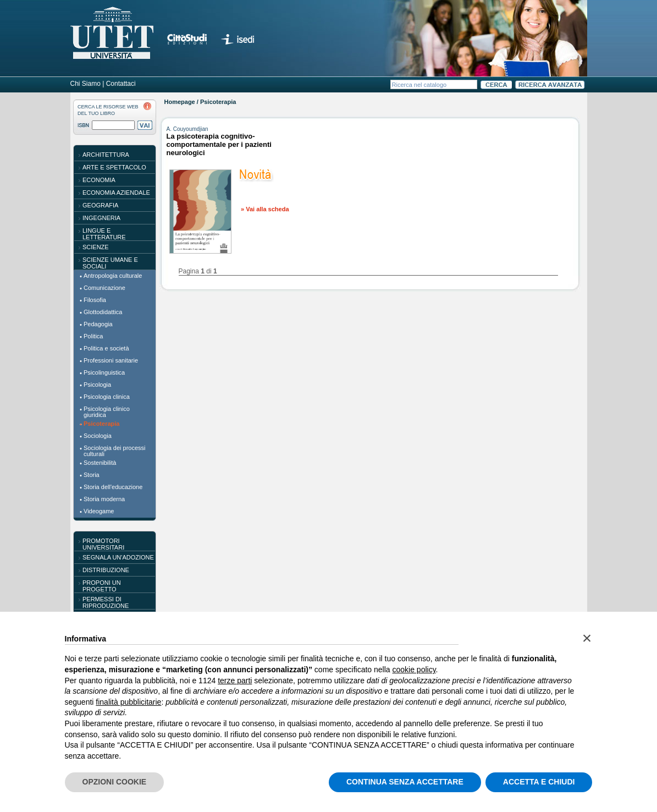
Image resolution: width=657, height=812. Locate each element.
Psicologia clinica (107, 397)
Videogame (99, 511)
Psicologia (97, 385)
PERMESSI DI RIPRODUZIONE (106, 602)
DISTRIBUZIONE (106, 570)
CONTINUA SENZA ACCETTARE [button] (405, 782)
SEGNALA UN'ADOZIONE (118, 557)
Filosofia (95, 300)
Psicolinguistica (104, 372)
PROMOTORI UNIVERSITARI (103, 544)
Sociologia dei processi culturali (115, 451)
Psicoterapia (101, 424)
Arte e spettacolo (114, 167)
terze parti (235, 681)
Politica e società (106, 348)
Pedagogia (98, 324)
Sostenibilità (100, 463)
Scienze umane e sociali (110, 263)
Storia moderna (104, 499)
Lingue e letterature (104, 234)
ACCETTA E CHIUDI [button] (539, 782)
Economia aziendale (116, 193)
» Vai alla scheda (265, 209)
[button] (587, 638)
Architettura (106, 155)
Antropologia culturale (113, 276)
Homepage (180, 102)
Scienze (96, 247)
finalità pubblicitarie (128, 702)
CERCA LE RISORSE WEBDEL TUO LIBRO (108, 110)
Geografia (100, 205)
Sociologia (98, 436)
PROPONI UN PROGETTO (102, 586)
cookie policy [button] (414, 670)
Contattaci (121, 84)
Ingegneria (101, 218)
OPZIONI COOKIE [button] (115, 782)
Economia (99, 180)
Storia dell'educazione (113, 487)
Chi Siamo (85, 84)
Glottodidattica (103, 312)
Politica (93, 336)
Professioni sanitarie (111, 360)
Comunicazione (104, 288)
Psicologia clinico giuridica (107, 412)
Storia (92, 475)
